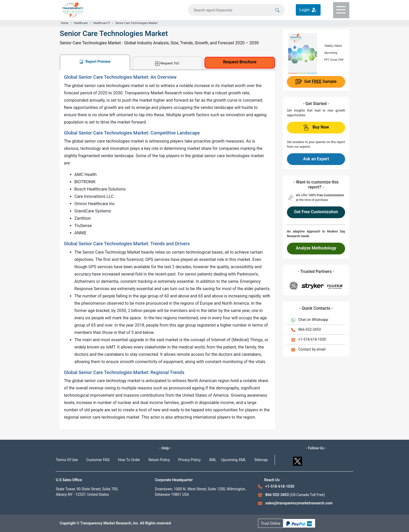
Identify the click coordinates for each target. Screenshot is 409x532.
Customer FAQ (98, 460)
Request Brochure (240, 62)
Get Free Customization (316, 212)
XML (213, 460)
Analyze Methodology (316, 248)
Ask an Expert (316, 159)
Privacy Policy (189, 460)
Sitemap (261, 460)
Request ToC (167, 63)
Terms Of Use (67, 460)
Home (65, 23)
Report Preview (95, 62)
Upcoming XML (234, 460)
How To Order (129, 460)
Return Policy (159, 460)
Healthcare (81, 23)
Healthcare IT (102, 23)
